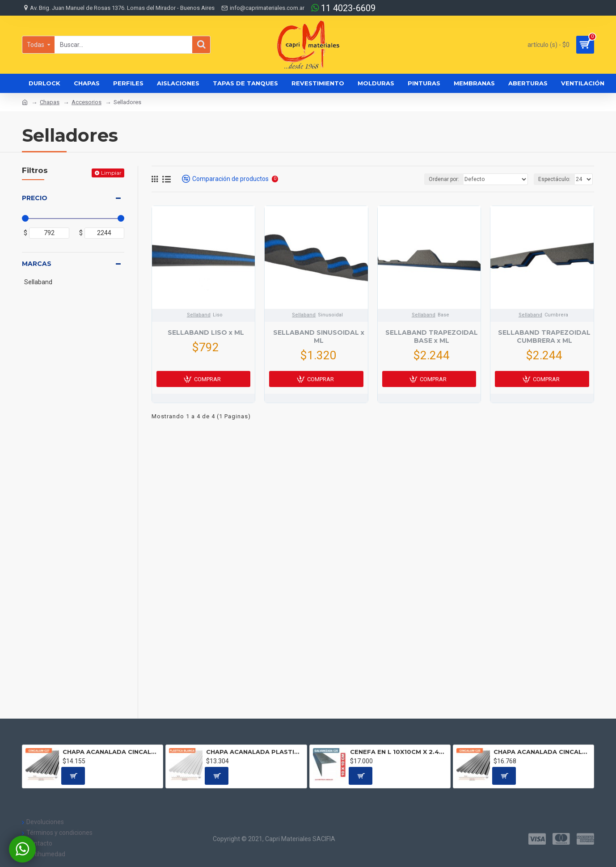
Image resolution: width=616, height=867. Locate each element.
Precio (35, 198)
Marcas (37, 264)
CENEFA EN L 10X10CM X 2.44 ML (399, 752)
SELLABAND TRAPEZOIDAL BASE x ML (432, 337)
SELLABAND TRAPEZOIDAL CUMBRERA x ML (544, 337)
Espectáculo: (554, 179)
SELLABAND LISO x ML (206, 332)
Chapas (50, 102)
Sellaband (199, 315)
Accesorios (86, 102)
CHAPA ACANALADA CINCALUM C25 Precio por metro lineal (542, 752)
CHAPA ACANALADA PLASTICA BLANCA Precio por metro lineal (255, 752)
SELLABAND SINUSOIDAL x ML (319, 337)
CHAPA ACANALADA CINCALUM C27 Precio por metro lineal (111, 752)
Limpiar (111, 173)
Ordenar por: (445, 179)
